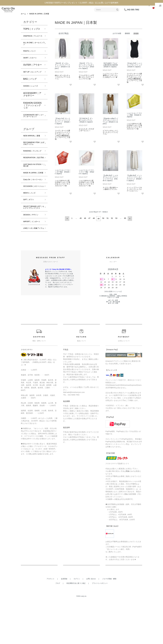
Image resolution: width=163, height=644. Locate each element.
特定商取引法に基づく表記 (76, 626)
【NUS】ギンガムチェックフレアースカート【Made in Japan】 (63, 69)
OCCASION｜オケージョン (32, 218)
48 (94, 221)
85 (125, 221)
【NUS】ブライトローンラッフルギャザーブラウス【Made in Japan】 (86, 69)
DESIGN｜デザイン (33, 252)
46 (85, 221)
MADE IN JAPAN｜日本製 (39, 17)
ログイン (77, 622)
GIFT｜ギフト (30, 234)
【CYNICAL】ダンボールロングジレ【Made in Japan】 (86, 123)
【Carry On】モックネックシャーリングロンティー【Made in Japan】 (63, 124)
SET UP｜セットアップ (33, 80)
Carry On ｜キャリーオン (32, 209)
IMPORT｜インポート (33, 260)
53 (116, 221)
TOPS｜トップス (32, 32)
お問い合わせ (91, 622)
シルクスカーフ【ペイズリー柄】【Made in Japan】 (86, 175)
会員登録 (64, 622)
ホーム (23, 17)
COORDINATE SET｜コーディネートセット (33, 128)
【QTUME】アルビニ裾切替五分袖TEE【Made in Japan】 (110, 68)
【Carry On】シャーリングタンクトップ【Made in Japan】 (134, 68)
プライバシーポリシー (100, 626)
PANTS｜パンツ (31, 58)
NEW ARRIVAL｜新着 (33, 151)
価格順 (127, 36)
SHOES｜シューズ (33, 96)
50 (103, 221)
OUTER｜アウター (33, 72)
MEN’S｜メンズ (31, 226)
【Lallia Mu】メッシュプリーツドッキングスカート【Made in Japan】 (134, 181)
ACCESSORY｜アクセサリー (32, 105)
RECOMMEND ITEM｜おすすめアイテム (32, 161)
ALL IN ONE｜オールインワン (33, 49)
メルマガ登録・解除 (109, 622)
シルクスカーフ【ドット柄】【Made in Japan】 (134, 118)
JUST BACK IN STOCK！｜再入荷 (33, 190)
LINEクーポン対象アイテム (32, 270)
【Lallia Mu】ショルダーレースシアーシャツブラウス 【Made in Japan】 (110, 181)
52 (112, 221)
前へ (68, 221)
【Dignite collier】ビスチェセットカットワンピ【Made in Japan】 (110, 124)
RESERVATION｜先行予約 (32, 181)
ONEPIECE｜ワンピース (32, 40)
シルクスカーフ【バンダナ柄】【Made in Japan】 (63, 175)
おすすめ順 (117, 36)
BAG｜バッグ (30, 89)
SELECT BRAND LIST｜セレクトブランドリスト (32, 243)
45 (81, 221)
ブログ (58, 626)
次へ (129, 221)
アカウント (51, 622)
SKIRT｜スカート (32, 65)
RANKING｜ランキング (33, 171)
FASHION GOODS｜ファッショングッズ (32, 116)
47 (90, 221)
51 (107, 221)
